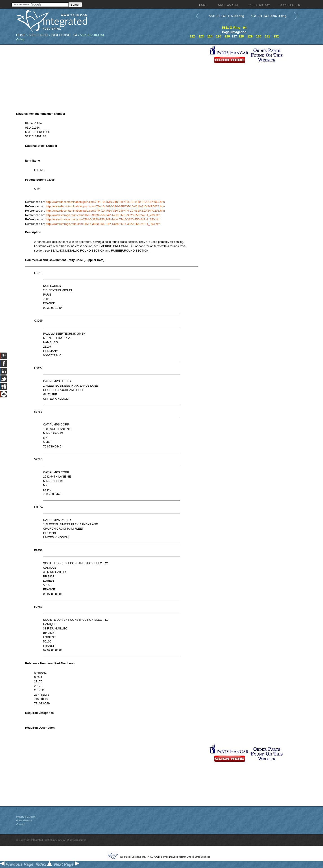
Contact (20, 824)
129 (250, 36)
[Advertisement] (111, 76)
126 (227, 36)
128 (241, 36)
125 (219, 36)
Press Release (24, 820)
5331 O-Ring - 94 (64, 35)
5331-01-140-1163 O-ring (226, 16)
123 (201, 36)
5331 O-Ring (39, 35)
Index (44, 864)
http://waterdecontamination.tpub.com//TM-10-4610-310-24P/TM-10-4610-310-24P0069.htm (105, 202)
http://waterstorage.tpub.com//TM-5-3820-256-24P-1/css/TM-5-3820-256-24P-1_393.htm (103, 224)
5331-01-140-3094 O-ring (268, 16)
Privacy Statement (26, 817)
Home (21, 35)
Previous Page (17, 864)
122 (192, 36)
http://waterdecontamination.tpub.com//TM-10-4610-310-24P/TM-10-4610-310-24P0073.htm (105, 206)
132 (276, 36)
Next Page (67, 864)
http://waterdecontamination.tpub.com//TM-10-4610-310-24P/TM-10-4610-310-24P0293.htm (105, 211)
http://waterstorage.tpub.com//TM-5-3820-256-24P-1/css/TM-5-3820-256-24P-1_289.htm (103, 215)
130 (259, 36)
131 (267, 36)
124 (210, 36)
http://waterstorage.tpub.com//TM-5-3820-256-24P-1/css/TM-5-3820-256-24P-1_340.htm (103, 219)
